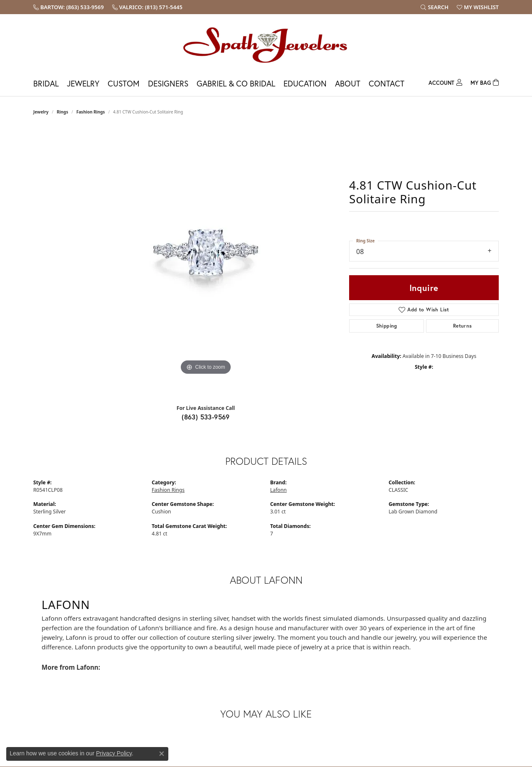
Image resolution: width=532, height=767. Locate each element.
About (348, 83)
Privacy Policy (114, 753)
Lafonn (278, 490)
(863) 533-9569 (206, 417)
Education (305, 83)
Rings (63, 112)
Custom (124, 83)
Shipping (387, 326)
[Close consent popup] (162, 754)
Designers (168, 83)
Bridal (46, 83)
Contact (387, 83)
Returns (463, 326)
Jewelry (83, 83)
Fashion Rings (91, 112)
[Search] (435, 7)
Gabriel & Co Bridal (236, 83)
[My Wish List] (478, 7)
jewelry (41, 112)
